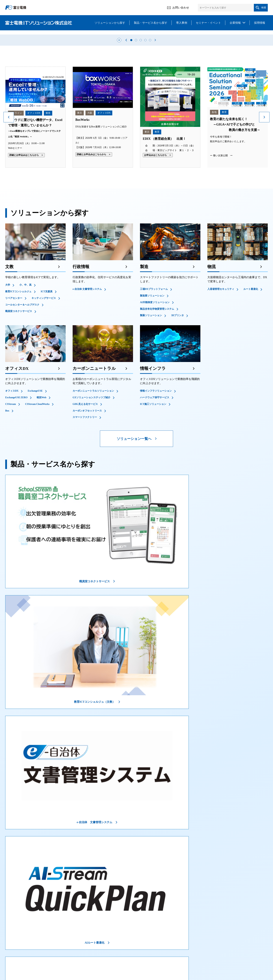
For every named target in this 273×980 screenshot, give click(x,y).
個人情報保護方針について (144, 961)
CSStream (11, 462)
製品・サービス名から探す (151, 23)
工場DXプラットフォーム (154, 348)
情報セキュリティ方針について (47, 961)
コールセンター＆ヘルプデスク (22, 363)
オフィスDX (12, 449)
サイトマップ (239, 961)
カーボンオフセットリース (87, 469)
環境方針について (174, 961)
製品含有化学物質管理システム (157, 367)
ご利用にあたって (15, 961)
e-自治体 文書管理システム (87, 348)
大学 (8, 343)
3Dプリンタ (178, 374)
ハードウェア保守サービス (155, 456)
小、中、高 (25, 343)
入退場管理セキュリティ (221, 348)
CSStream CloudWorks (37, 462)
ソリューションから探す (110, 23)
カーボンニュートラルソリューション (93, 449)
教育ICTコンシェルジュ (18, 350)
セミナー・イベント (208, 23)
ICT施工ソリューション (153, 462)
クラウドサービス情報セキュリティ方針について (97, 961)
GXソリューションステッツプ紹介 (91, 456)
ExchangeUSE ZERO (16, 456)
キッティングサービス (44, 356)
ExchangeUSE (35, 449)
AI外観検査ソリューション (155, 361)
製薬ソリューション (151, 374)
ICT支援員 (47, 350)
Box (7, 469)
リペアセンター (14, 356)
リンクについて (198, 961)
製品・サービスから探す (66, 948)
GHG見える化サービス (85, 462)
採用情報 (260, 23)
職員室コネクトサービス (19, 370)
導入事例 (182, 23)
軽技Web (42, 456)
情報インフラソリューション (156, 449)
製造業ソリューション (152, 354)
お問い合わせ (178, 8)
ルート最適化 (251, 348)
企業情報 (235, 23)
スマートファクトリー (85, 476)
